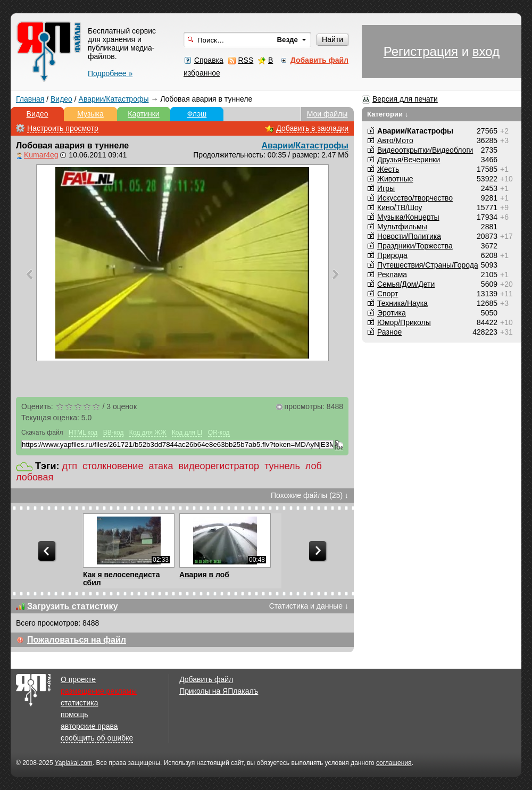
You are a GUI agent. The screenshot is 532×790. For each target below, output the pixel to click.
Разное (389, 332)
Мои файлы (327, 114)
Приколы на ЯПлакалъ (219, 691)
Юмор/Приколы (404, 322)
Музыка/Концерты (408, 217)
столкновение (113, 466)
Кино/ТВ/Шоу (400, 207)
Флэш (197, 114)
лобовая (35, 477)
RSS (246, 60)
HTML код (83, 433)
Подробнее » (110, 73)
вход (486, 51)
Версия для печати (405, 99)
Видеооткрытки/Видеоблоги (425, 150)
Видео (61, 99)
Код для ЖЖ (148, 433)
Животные (395, 179)
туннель (282, 466)
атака (161, 466)
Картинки (143, 114)
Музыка (90, 114)
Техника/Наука (402, 303)
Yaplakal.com (74, 763)
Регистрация (421, 51)
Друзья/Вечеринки (409, 160)
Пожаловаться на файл (77, 640)
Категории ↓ (388, 114)
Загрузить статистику (73, 606)
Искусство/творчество (415, 198)
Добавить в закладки (312, 128)
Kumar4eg (41, 155)
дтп (70, 466)
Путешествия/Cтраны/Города (428, 265)
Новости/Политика (409, 236)
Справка (209, 60)
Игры (386, 188)
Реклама (392, 275)
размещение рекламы (99, 691)
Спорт (388, 294)
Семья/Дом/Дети (406, 284)
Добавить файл (206, 679)
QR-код (219, 433)
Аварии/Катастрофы (114, 99)
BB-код (114, 433)
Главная (30, 99)
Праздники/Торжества (415, 246)
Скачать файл (42, 433)
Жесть (388, 169)
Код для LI (187, 433)
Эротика (392, 313)
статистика (79, 703)
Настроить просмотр (63, 128)
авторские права (89, 726)
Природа (392, 255)
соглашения (394, 763)
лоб (314, 466)
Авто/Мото (395, 140)
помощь (74, 714)
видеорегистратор (219, 466)
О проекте (78, 679)
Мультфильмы (402, 227)
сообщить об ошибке (97, 738)
